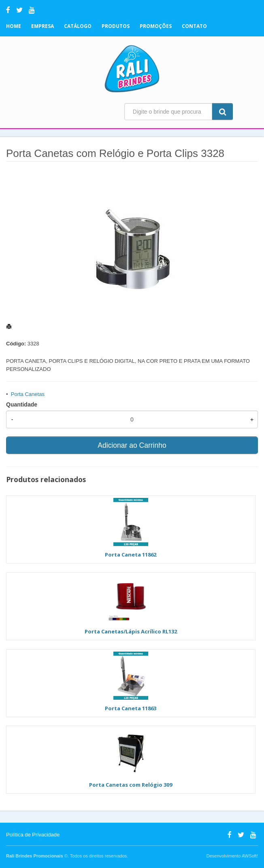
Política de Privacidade (33, 835)
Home (14, 26)
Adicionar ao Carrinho (132, 445)
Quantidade (22, 404)
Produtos (116, 26)
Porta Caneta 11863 (131, 708)
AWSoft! (250, 856)
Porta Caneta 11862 (131, 555)
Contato (194, 26)
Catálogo (78, 26)
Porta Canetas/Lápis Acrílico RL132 (131, 631)
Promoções (156, 26)
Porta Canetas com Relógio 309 (131, 785)
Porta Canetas (28, 394)
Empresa (43, 26)
